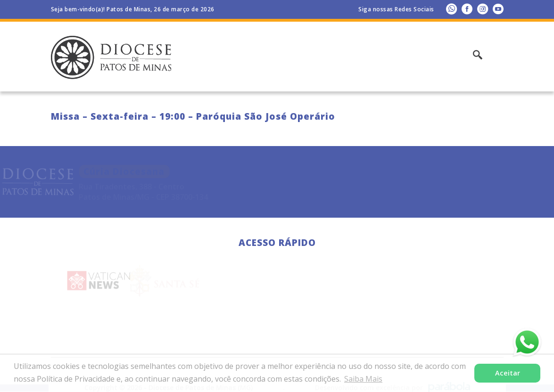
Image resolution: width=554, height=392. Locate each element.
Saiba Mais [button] (363, 379)
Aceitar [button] (508, 373)
